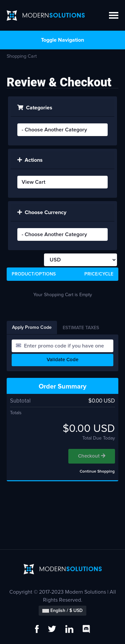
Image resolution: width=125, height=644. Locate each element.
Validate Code (62, 360)
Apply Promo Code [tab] (32, 328)
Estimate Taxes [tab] (81, 328)
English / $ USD (62, 611)
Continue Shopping (97, 472)
